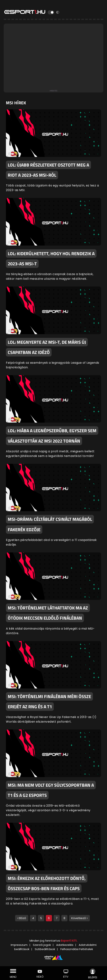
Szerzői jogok (42, 945)
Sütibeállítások (45, 949)
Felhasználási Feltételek (77, 949)
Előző (22, 918)
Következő (79, 918)
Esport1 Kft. (69, 941)
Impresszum (19, 945)
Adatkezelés (65, 945)
